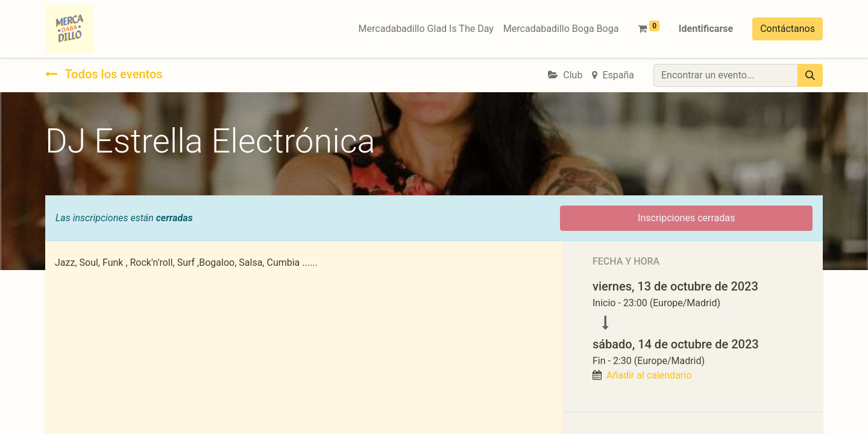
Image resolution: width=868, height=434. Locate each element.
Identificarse (706, 29)
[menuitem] (426, 29)
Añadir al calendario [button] (649, 375)
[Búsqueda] (810, 75)
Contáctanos (788, 29)
